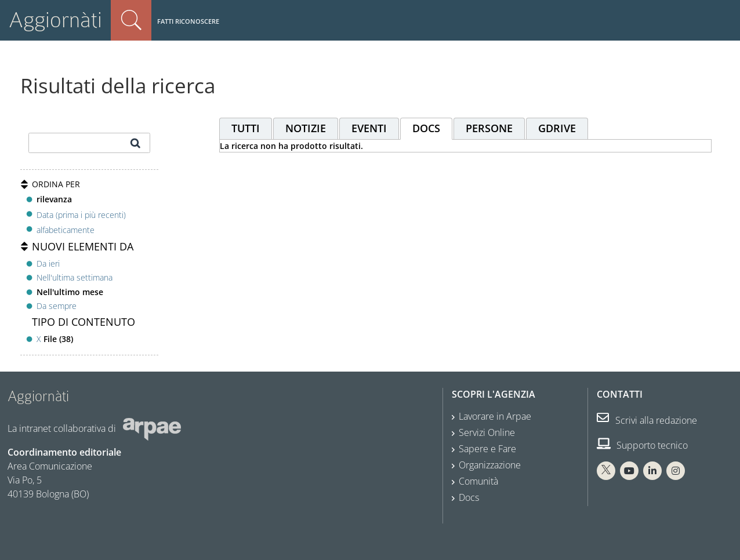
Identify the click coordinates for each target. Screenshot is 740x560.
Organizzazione (490, 465)
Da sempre (57, 306)
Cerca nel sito (131, 20)
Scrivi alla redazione (647, 420)
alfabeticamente (66, 230)
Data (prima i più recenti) (81, 214)
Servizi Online (487, 432)
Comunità (478, 481)
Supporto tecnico (642, 445)
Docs (469, 497)
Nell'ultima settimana (75, 277)
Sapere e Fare (487, 449)
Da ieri (48, 263)
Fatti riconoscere (188, 21)
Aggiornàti (55, 20)
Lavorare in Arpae (495, 416)
